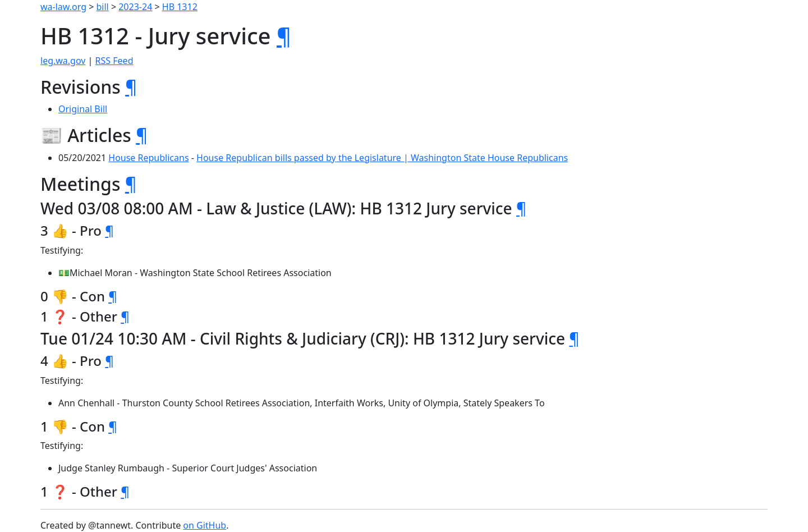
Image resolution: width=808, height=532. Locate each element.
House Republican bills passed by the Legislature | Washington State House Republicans (382, 158)
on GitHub (205, 525)
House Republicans (148, 158)
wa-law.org (63, 7)
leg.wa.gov (63, 61)
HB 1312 (180, 7)
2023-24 (135, 7)
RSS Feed (114, 61)
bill (103, 7)
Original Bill (83, 109)
